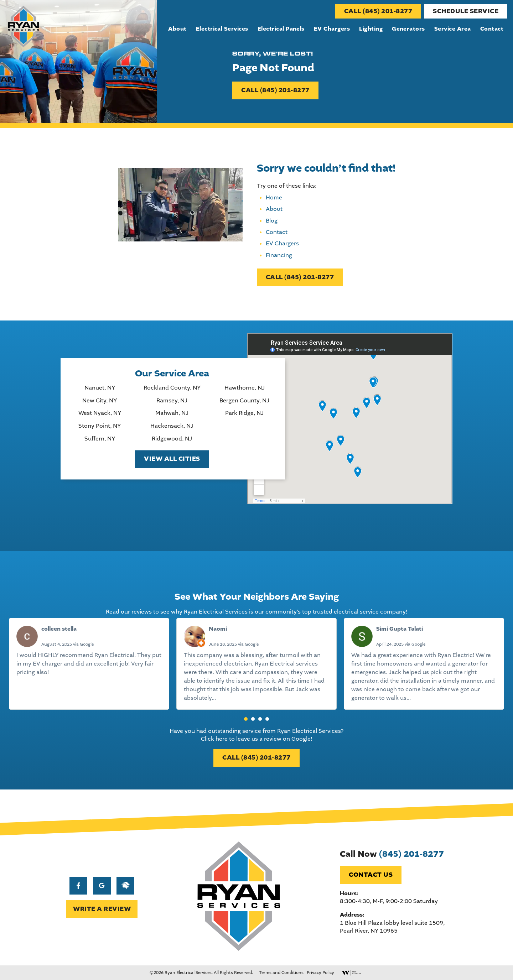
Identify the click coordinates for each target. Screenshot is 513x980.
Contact (492, 29)
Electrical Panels (281, 29)
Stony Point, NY (100, 426)
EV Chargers (332, 29)
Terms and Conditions (281, 973)
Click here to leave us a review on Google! (256, 739)
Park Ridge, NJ (244, 413)
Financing (279, 255)
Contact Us (371, 875)
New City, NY (100, 401)
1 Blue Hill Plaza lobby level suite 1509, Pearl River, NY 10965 (392, 927)
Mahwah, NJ (172, 413)
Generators (408, 29)
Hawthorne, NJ (245, 388)
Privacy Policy (320, 973)
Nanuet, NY (100, 388)
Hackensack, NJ (172, 426)
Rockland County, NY (172, 388)
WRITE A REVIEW (102, 909)
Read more (232, 698)
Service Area (453, 29)
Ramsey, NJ (172, 401)
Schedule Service (466, 11)
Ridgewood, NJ (172, 439)
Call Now (392, 854)
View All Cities (172, 459)
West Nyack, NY (100, 413)
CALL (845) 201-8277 (378, 11)
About (177, 29)
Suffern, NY (100, 439)
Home (274, 197)
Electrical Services (222, 29)
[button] (246, 719)
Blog (272, 221)
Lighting (371, 29)
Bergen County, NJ (244, 401)
